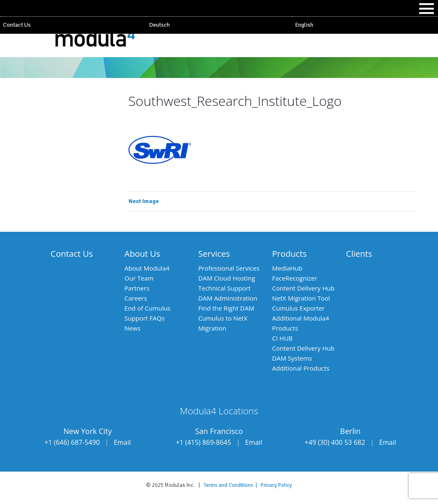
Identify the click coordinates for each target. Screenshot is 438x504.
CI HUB (282, 338)
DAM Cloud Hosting (227, 278)
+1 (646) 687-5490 (72, 442)
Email (122, 442)
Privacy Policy (276, 485)
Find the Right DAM (226, 308)
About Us (142, 254)
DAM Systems (292, 358)
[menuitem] (219, 25)
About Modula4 (147, 268)
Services (214, 254)
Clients (359, 254)
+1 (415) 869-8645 (203, 442)
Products (289, 254)
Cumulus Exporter (298, 308)
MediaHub (287, 268)
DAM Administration (228, 298)
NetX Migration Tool (301, 298)
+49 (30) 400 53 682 (335, 442)
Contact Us (17, 25)
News (132, 328)
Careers (136, 298)
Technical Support (224, 288)
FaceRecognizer (295, 278)
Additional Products (301, 368)
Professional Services (229, 268)
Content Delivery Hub (303, 288)
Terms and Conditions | (232, 485)
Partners (137, 288)
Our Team (139, 278)
